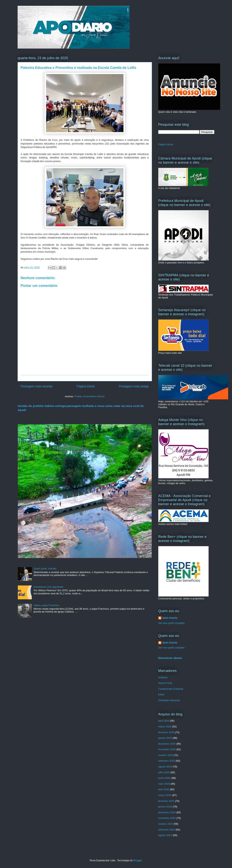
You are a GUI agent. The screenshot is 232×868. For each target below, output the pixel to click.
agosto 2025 (165, 767)
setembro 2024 (167, 830)
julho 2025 (164, 772)
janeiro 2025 (165, 807)
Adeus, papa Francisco (47, 605)
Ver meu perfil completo (172, 623)
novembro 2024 (167, 818)
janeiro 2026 (165, 738)
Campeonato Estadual (171, 689)
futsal (161, 694)
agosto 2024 (165, 835)
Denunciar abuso (170, 658)
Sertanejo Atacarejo (169, 700)
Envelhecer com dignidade (48, 587)
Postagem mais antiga (134, 386)
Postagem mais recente (37, 386)
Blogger (138, 860)
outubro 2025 (166, 755)
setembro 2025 (167, 761)
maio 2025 (164, 784)
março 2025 (165, 795)
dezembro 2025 (167, 744)
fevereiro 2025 (166, 801)
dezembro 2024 (167, 812)
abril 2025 (164, 789)
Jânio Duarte (170, 618)
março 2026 (165, 727)
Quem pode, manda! (45, 569)
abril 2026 (164, 721)
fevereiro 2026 (166, 732)
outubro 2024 (166, 824)
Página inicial (86, 386)
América (163, 677)
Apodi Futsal (165, 683)
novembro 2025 (167, 749)
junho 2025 (164, 778)
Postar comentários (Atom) (89, 396)
